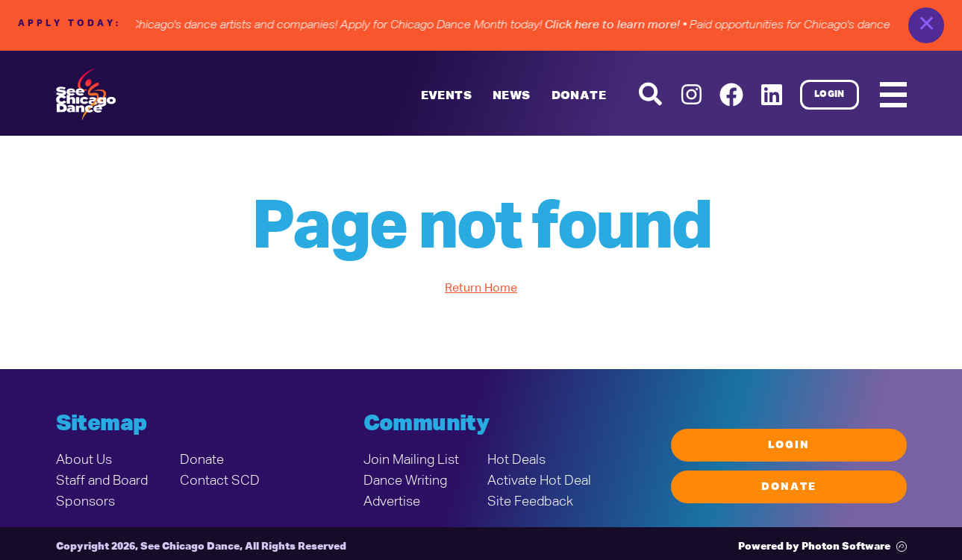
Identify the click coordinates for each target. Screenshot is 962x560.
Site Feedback (530, 502)
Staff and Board (102, 481)
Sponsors (85, 502)
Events (446, 96)
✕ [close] (927, 25)
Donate (202, 460)
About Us (84, 460)
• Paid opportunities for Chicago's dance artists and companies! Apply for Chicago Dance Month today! (348, 25)
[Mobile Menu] (893, 95)
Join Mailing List (411, 460)
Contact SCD (220, 481)
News (512, 96)
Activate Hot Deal (539, 481)
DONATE (579, 96)
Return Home (481, 289)
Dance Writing (405, 481)
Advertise (392, 502)
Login (830, 95)
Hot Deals (516, 460)
